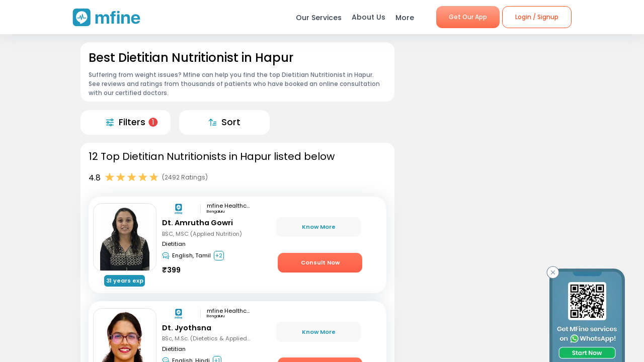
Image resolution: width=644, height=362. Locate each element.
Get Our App (468, 17)
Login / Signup (537, 17)
